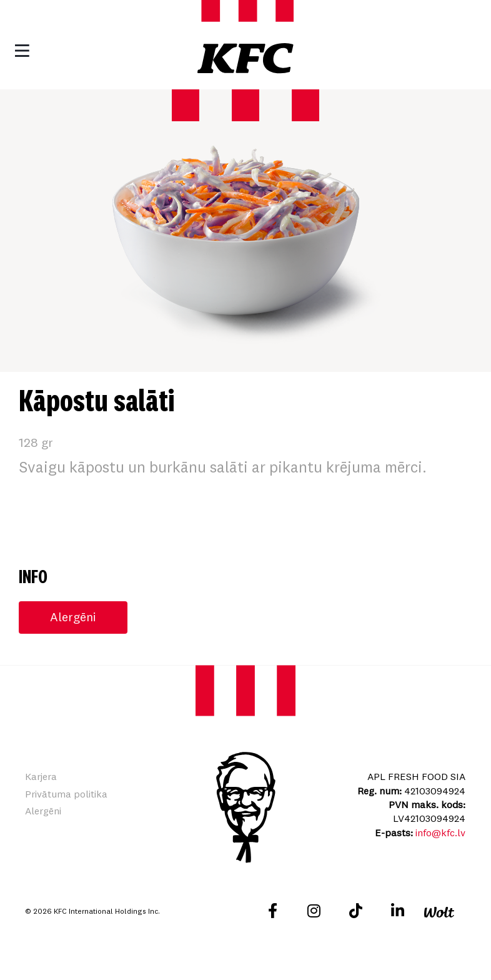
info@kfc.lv (440, 832)
